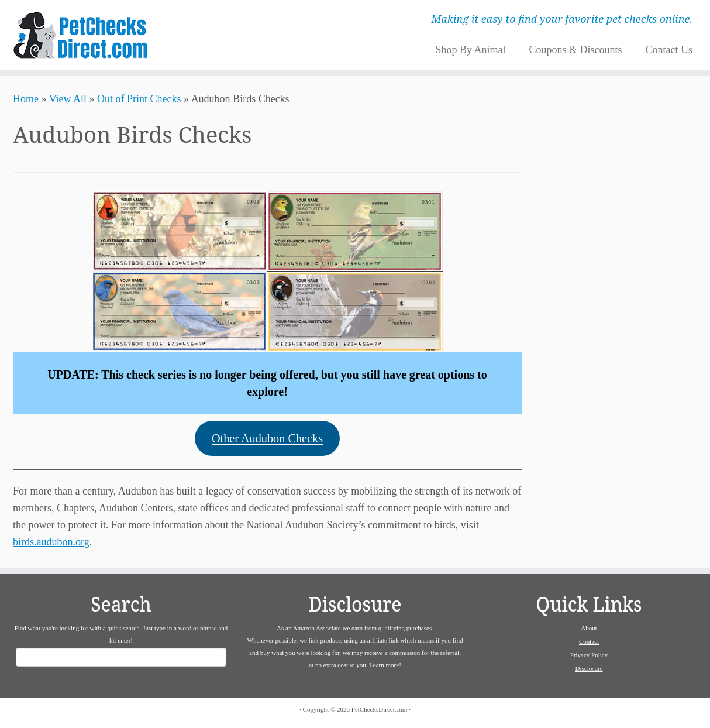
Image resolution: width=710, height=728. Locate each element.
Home (26, 99)
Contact (589, 641)
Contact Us (669, 50)
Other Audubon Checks (267, 438)
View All (68, 99)
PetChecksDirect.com (380, 709)
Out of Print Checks (139, 99)
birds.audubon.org (51, 542)
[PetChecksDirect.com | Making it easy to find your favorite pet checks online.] (82, 35)
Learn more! (385, 665)
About (589, 628)
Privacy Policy (589, 655)
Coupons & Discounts (575, 50)
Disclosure (589, 668)
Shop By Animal (470, 50)
